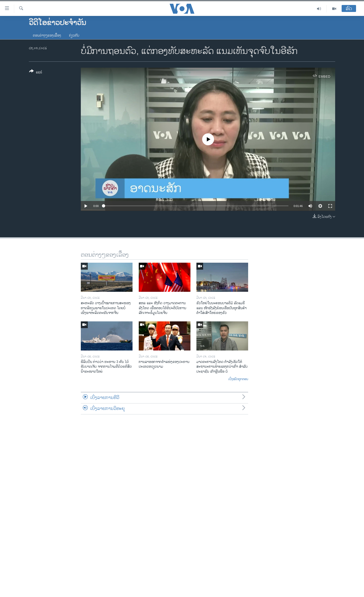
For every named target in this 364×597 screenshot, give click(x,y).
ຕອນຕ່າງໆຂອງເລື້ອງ (47, 35)
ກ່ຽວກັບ (74, 35)
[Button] (36, 73)
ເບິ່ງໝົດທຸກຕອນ (238, 379)
